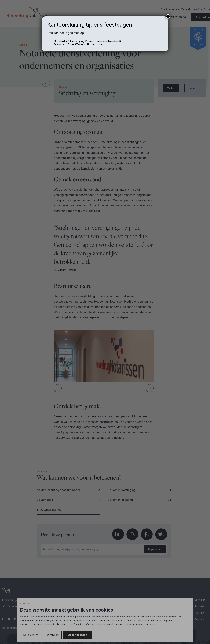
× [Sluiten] (168, 16)
